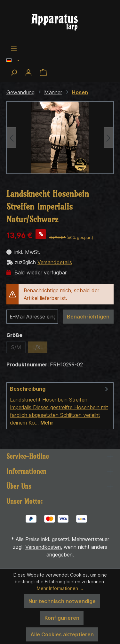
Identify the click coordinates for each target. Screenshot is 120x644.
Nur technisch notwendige (62, 601)
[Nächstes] (108, 138)
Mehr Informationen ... (60, 588)
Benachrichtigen (88, 317)
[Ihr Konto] (28, 73)
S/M (16, 347)
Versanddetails (55, 262)
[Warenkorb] (43, 73)
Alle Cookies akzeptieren (62, 634)
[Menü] (14, 48)
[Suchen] (14, 73)
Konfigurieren (62, 618)
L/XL (38, 347)
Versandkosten (43, 547)
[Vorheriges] (12, 138)
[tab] (60, 406)
